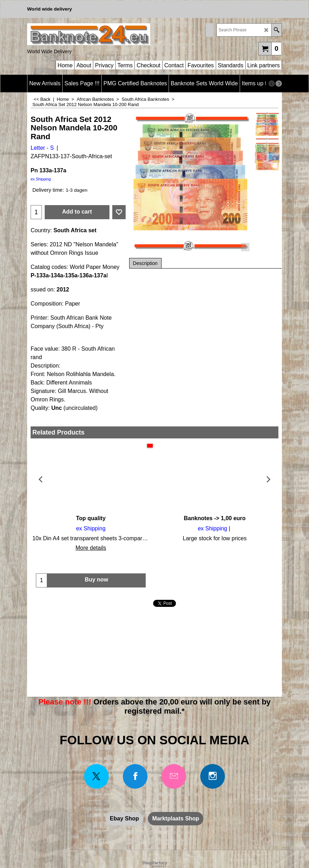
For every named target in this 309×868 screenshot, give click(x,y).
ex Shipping (41, 179)
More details (91, 548)
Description (145, 263)
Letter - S (42, 148)
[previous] (272, 84)
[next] (279, 84)
